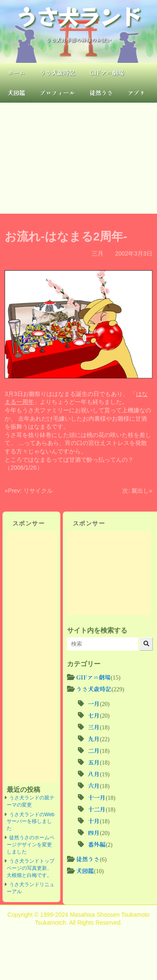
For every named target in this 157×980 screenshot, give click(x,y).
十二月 (97, 809)
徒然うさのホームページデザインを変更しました (31, 844)
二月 (94, 750)
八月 (94, 774)
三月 (98, 253)
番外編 (97, 844)
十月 (94, 821)
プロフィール (57, 93)
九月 (94, 739)
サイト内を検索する (97, 630)
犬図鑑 (16, 93)
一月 (94, 703)
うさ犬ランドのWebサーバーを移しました (31, 821)
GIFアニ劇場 (107, 72)
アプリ (136, 93)
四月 (94, 833)
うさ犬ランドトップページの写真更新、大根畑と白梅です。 (31, 868)
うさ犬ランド (79, 16)
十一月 (97, 797)
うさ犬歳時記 (57, 72)
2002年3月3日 (134, 253)
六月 (94, 786)
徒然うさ (101, 93)
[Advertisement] (78, 158)
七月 (94, 715)
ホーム (16, 72)
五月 (94, 762)
